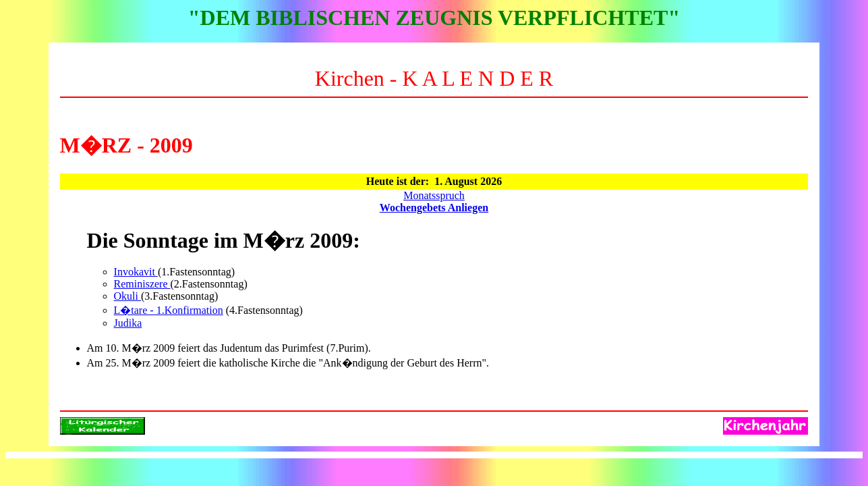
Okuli (127, 296)
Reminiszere (142, 284)
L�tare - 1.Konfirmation (169, 310)
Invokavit (136, 272)
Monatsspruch (434, 195)
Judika (128, 323)
